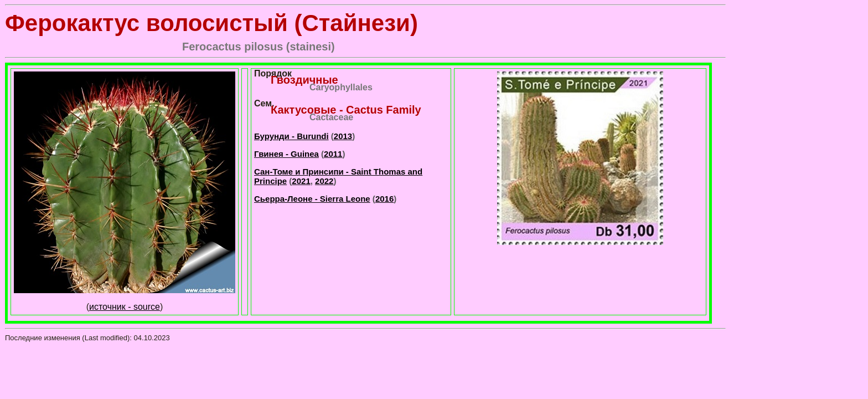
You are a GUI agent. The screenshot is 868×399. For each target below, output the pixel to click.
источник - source (125, 307)
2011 (333, 154)
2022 (324, 181)
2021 (301, 181)
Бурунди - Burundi (291, 136)
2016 (384, 199)
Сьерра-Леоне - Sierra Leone (312, 199)
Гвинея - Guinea (286, 154)
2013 (343, 136)
